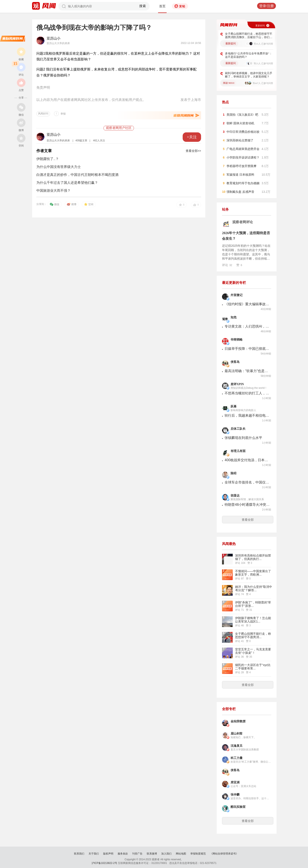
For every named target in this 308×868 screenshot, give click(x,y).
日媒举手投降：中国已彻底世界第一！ (247, 349)
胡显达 (235, 496)
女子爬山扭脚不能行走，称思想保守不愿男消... (253, 635)
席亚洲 (235, 782)
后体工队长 (238, 429)
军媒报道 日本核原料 (240, 175)
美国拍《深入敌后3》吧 (242, 115)
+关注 (192, 137)
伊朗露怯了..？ (48, 159)
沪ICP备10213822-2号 (104, 863)
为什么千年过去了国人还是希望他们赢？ (67, 183)
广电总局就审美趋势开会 (243, 149)
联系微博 (152, 854)
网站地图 (181, 854)
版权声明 (108, 854)
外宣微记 (237, 295)
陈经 (234, 473)
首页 (162, 6)
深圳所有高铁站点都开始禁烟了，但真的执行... (253, 557)
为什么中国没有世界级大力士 (59, 167)
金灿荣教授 (238, 721)
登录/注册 (267, 6)
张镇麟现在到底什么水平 (243, 438)
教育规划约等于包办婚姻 (243, 183)
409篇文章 (81, 141)
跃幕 (234, 406)
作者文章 (44, 151)
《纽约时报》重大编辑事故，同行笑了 (247, 304)
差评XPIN (237, 384)
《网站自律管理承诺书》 (224, 854)
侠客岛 (235, 362)
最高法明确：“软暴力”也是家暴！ (247, 371)
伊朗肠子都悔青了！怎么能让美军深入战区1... (253, 620)
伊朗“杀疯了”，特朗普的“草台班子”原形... (253, 604)
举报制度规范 (198, 854)
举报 (63, 114)
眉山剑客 (237, 734)
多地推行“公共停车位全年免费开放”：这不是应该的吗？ (249, 55)
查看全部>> (193, 151)
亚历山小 (53, 38)
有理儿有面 (238, 451)
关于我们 (94, 854)
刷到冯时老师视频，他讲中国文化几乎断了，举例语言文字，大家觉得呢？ (249, 75)
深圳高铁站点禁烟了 (240, 140)
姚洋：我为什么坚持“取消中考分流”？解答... (254, 588)
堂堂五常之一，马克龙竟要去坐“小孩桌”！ (253, 651)
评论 (227, 265)
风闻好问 (43, 114)
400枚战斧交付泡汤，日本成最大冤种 (247, 460)
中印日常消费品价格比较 (243, 132)
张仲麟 (235, 795)
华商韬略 (237, 340)
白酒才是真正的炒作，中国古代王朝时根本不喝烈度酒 (77, 175)
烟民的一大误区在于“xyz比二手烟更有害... (253, 667)
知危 (234, 317)
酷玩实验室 (238, 807)
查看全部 (248, 520)
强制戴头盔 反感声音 (240, 192)
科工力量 (237, 758)
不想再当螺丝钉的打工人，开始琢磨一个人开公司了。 (247, 393)
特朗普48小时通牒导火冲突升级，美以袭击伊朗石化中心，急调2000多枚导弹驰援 (247, 505)
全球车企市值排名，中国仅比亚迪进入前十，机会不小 (247, 482)
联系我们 (79, 854)
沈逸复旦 (237, 746)
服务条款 (123, 854)
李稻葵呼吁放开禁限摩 (241, 166)
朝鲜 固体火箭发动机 (240, 123)
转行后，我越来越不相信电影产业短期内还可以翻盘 (247, 415)
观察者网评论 (243, 222)
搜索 (143, 6)
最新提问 (231, 43)
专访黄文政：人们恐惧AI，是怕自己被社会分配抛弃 (247, 326)
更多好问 (260, 25)
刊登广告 (137, 854)
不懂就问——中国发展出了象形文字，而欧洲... (253, 573)
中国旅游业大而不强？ (53, 191)
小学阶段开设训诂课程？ (243, 157)
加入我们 (166, 854)
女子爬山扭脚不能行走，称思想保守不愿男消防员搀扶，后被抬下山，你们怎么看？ (249, 36)
